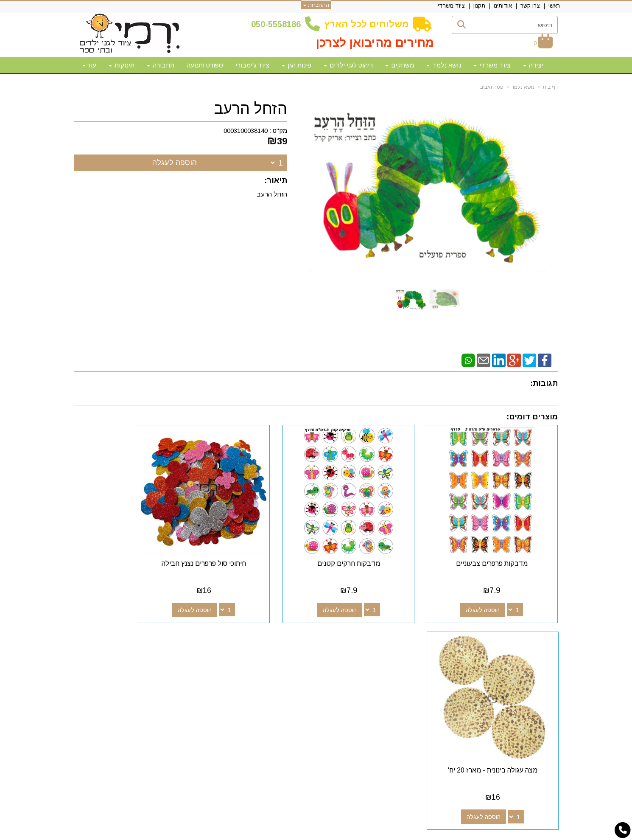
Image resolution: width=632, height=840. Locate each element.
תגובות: (544, 383)
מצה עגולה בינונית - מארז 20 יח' (130, 543)
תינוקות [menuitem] (122, 65)
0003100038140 (246, 131)
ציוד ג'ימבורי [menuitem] (252, 65)
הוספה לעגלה (175, 163)
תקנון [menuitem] (479, 6)
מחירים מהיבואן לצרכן (375, 43)
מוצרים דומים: (532, 417)
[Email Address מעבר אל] (345, 649)
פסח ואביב (492, 87)
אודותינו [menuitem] (503, 6)
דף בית (550, 87)
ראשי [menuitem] (554, 6)
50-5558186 (278, 24)
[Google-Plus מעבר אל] (372, 649)
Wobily (343, 832)
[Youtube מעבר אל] (358, 649)
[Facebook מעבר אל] (386, 649)
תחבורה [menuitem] (161, 65)
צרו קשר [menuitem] (530, 6)
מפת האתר (534, 633)
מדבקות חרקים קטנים (378, 543)
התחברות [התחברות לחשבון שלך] (316, 5)
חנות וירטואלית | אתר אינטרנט (261, 832)
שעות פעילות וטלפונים (178, 633)
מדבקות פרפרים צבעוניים (502, 543)
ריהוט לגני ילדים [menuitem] (348, 65)
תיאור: (276, 180)
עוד (89, 65)
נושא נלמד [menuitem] (444, 65)
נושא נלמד (523, 87)
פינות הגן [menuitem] (296, 65)
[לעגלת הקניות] (543, 43)
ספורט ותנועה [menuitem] (205, 65)
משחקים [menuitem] (400, 65)
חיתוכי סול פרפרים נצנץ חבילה (254, 543)
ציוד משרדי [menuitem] (451, 6)
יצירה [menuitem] (533, 65)
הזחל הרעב (251, 109)
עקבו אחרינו (366, 633)
